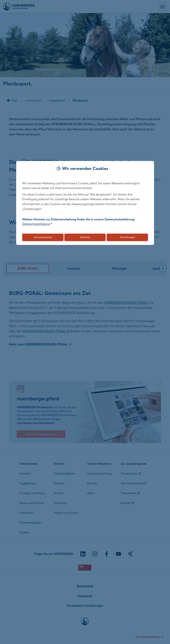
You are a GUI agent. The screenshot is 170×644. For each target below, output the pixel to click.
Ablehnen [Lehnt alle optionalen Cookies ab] (85, 237)
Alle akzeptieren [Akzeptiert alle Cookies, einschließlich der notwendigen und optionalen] (43, 237)
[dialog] (85, 203)
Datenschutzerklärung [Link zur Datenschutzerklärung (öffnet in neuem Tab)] (36, 224)
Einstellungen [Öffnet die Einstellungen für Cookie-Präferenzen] (127, 237)
